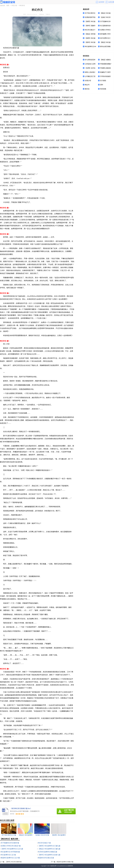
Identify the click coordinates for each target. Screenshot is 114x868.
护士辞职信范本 (90, 60)
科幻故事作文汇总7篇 (8, 855)
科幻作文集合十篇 (44, 843)
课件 (102, 85)
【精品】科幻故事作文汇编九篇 (49, 849)
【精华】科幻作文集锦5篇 (14, 862)
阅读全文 (42, 14)
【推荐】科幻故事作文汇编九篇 (49, 846)
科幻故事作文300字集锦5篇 (10, 852)
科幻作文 (22, 6)
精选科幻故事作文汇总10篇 (10, 858)
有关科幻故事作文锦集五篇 (48, 852)
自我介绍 (88, 81)
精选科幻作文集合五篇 (46, 858)
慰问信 (87, 89)
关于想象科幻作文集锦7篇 (10, 843)
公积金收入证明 (90, 64)
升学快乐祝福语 (105, 76)
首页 (8, 6)
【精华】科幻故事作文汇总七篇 (12, 849)
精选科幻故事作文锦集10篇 (65, 862)
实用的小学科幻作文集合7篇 (11, 846)
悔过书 (87, 85)
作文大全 (14, 6)
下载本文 (48, 14)
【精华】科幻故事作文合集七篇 (49, 855)
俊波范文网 (53, 866)
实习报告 (103, 81)
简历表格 (103, 89)
